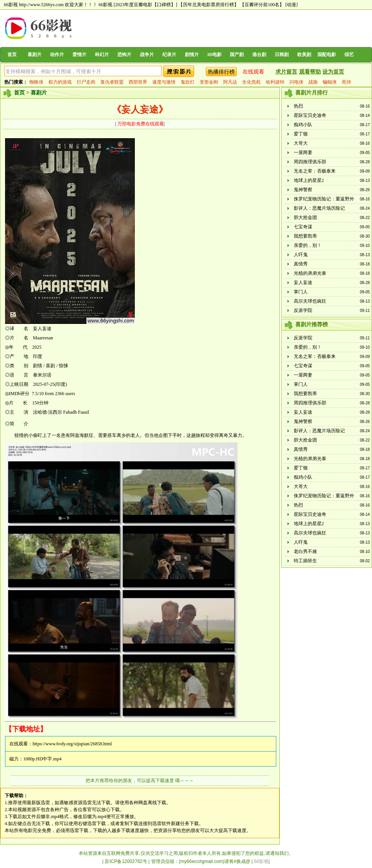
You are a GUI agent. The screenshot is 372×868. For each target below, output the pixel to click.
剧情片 (192, 55)
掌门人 (301, 292)
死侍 (346, 82)
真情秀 (301, 264)
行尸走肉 (86, 82)
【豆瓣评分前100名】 (262, 5)
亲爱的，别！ (308, 245)
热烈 (298, 106)
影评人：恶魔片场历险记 (319, 208)
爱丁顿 (301, 134)
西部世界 (138, 82)
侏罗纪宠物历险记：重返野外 (324, 199)
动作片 (57, 55)
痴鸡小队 (303, 125)
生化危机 (251, 82)
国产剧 (237, 55)
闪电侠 (296, 82)
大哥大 (301, 143)
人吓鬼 (301, 255)
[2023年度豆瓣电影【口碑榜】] (145, 5)
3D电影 (214, 55)
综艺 (349, 55)
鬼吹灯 (188, 82)
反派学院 (303, 310)
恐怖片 (124, 55)
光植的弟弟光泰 (310, 273)
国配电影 (327, 55)
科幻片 (102, 55)
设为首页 (333, 72)
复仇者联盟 (112, 82)
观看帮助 (310, 72)
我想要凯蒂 (305, 236)
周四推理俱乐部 (310, 162)
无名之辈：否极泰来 (315, 171)
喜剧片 (34, 55)
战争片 (147, 55)
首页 (12, 55)
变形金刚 (209, 82)
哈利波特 (275, 82)
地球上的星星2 (309, 180)
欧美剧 (304, 55)
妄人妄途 (303, 282)
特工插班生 (305, 561)
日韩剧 (282, 55)
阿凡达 (230, 82)
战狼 (313, 82)
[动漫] (291, 5)
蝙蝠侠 (330, 82)
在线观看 (253, 72)
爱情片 (79, 55)
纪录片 (169, 55)
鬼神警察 (303, 190)
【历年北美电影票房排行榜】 (208, 5)
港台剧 (259, 55)
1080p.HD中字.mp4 (42, 759)
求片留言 (286, 72)
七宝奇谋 (303, 227)
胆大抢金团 (305, 217)
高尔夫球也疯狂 (310, 301)
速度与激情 (164, 82)
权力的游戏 (60, 82)
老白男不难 (305, 551)
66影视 (105, 5)
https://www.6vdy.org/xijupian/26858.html (72, 744)
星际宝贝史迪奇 (310, 115)
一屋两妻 (303, 152)
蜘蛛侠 (36, 82)
